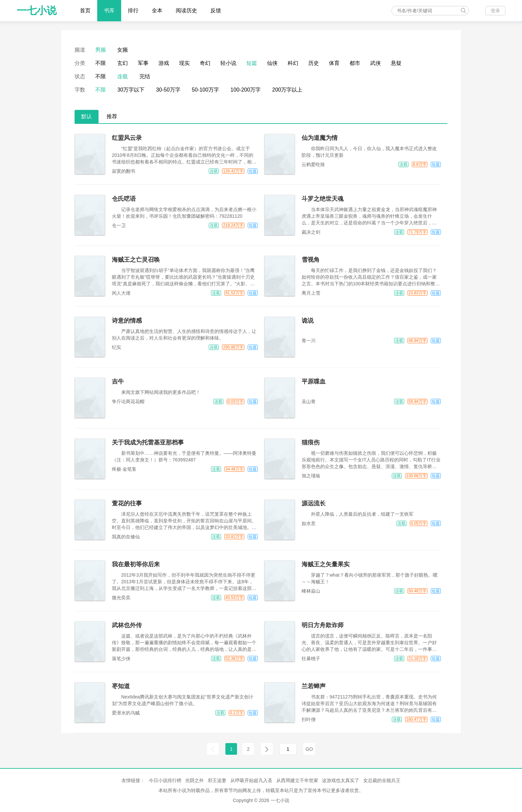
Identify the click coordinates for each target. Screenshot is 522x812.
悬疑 (396, 63)
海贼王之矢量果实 (326, 564)
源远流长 (314, 503)
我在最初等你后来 (136, 564)
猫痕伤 (311, 442)
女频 (123, 50)
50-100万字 (205, 90)
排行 (133, 10)
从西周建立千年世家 (297, 780)
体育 (334, 63)
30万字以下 (131, 90)
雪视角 (311, 260)
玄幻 (123, 63)
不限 (101, 63)
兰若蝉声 (314, 686)
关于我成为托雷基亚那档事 (148, 442)
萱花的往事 (127, 503)
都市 (355, 63)
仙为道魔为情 (320, 138)
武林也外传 (127, 625)
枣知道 (121, 686)
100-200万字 (246, 90)
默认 (87, 116)
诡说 (308, 321)
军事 (143, 63)
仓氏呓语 (124, 199)
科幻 (293, 63)
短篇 (252, 63)
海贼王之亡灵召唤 (136, 260)
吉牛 (118, 382)
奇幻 (205, 63)
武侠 (376, 63)
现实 (184, 63)
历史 (314, 63)
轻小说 (228, 63)
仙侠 (272, 63)
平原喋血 (314, 382)
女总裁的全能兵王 (382, 780)
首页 (85, 10)
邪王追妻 (217, 780)
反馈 (216, 10)
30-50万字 (168, 90)
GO (309, 749)
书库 (109, 10)
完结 (145, 76)
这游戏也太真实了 (341, 780)
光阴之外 (194, 780)
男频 (101, 50)
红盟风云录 (127, 138)
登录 (495, 11)
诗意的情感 (127, 321)
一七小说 (37, 10)
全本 (157, 10)
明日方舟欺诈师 (323, 625)
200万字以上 (287, 90)
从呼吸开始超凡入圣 (251, 780)
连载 (123, 76)
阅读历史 (186, 10)
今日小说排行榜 (165, 780)
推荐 (112, 116)
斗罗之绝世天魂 (323, 199)
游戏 (164, 63)
